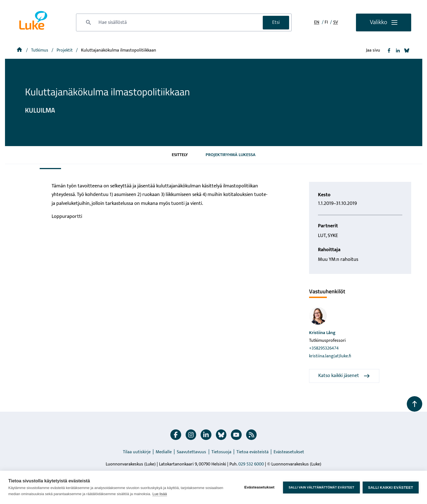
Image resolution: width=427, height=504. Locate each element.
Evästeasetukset (289, 452)
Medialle (164, 452)
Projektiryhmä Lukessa (231, 155)
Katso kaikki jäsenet (344, 376)
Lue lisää (160, 494)
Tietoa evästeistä (252, 452)
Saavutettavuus (191, 452)
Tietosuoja (221, 452)
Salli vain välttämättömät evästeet (321, 487)
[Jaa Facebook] (389, 50)
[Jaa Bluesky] (407, 50)
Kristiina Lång (322, 333)
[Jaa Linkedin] (398, 50)
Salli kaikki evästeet (391, 488)
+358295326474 (324, 348)
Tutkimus (40, 50)
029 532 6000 (251, 464)
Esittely (180, 155)
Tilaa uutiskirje (137, 452)
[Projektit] (65, 50)
